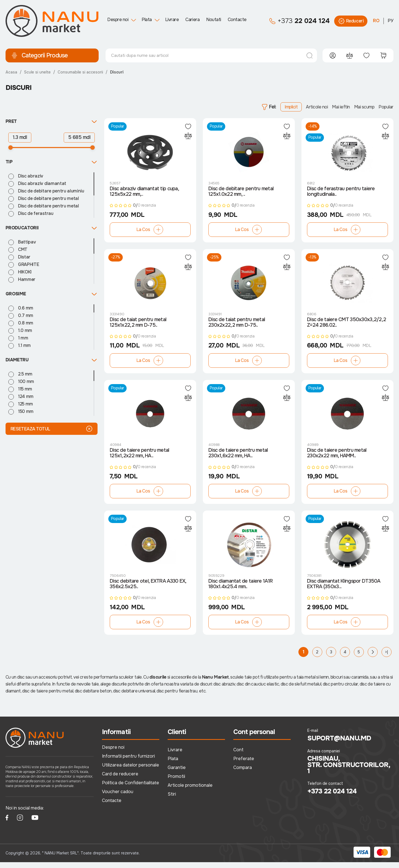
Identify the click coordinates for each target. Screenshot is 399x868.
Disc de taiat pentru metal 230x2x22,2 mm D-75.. (237, 326)
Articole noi (317, 107)
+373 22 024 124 (332, 797)
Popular (386, 107)
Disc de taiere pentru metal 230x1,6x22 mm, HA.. (238, 458)
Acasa (11, 72)
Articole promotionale (190, 791)
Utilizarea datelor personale (131, 771)
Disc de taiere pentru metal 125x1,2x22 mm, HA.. (140, 458)
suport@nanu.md (339, 744)
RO (376, 21)
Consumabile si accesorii (80, 72)
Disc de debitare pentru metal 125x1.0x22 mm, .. (241, 193)
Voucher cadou (118, 798)
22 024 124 (299, 21)
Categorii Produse (39, 55)
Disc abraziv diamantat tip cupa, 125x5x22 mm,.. (144, 193)
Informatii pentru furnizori (128, 762)
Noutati (214, 20)
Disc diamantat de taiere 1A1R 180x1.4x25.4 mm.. (241, 590)
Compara (243, 774)
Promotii (176, 782)
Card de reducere (120, 780)
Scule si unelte (37, 72)
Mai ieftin (341, 107)
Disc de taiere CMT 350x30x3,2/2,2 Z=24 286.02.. (346, 326)
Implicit (291, 107)
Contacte (237, 20)
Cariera (192, 20)
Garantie (177, 774)
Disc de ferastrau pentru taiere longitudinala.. (341, 193)
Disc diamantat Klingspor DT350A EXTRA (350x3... (344, 590)
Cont (238, 756)
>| (387, 658)
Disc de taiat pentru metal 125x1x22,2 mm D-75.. (138, 326)
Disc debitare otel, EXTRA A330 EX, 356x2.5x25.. (148, 590)
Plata (147, 20)
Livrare (172, 20)
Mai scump (364, 107)
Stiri (172, 800)
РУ (391, 21)
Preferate (244, 765)
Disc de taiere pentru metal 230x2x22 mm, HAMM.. (337, 458)
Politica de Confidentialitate (131, 789)
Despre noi (118, 20)
